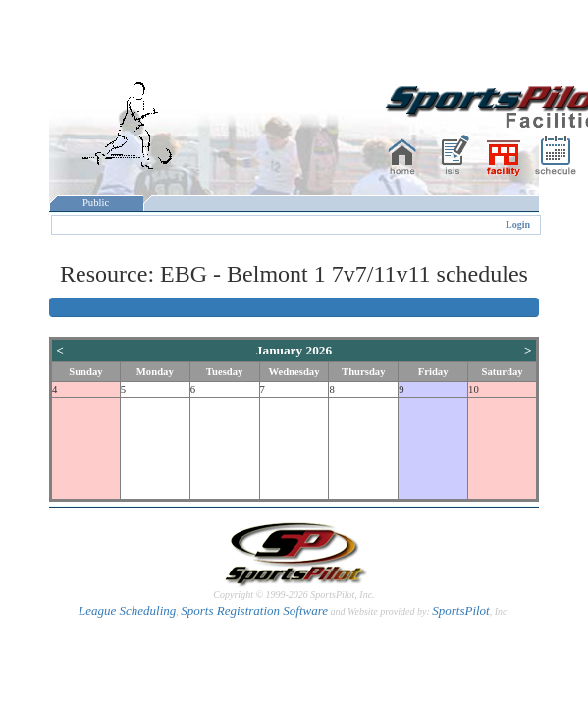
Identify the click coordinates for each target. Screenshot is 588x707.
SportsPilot (461, 610)
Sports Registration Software (254, 610)
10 (474, 389)
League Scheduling (127, 610)
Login (518, 224)
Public (96, 203)
